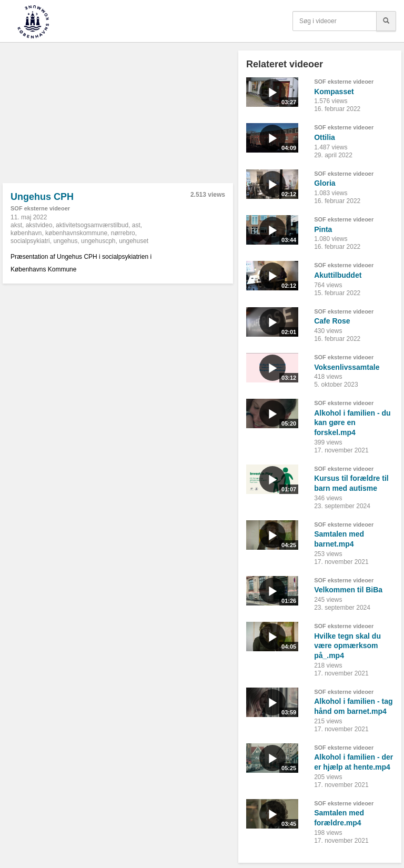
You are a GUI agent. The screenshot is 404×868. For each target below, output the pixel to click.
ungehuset (134, 241)
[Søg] (386, 21)
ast (136, 225)
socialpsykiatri (30, 241)
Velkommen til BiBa (348, 590)
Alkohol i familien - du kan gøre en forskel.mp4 (352, 423)
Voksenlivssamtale (347, 367)
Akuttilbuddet (338, 275)
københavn (26, 233)
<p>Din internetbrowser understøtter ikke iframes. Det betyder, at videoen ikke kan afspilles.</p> (118, 117)
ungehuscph (98, 241)
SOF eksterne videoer (40, 208)
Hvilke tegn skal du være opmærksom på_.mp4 (347, 646)
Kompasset (334, 92)
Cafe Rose (332, 321)
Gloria (325, 183)
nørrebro (123, 233)
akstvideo (39, 225)
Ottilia (325, 137)
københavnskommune (76, 233)
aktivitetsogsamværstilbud (92, 225)
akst (16, 225)
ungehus (65, 241)
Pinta (323, 229)
